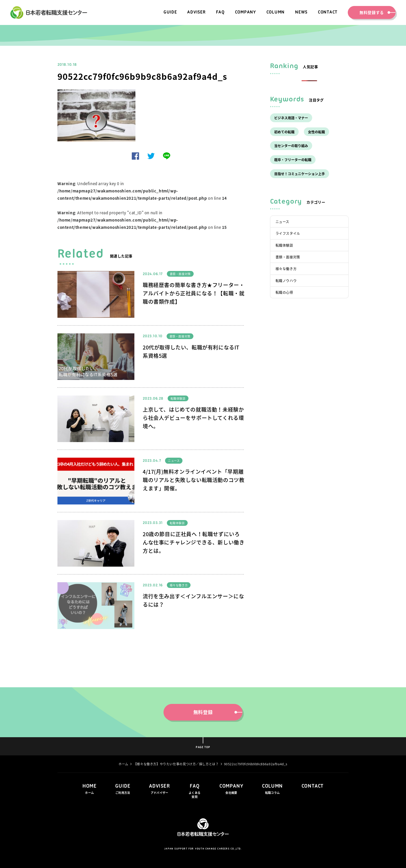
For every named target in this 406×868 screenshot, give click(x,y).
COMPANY (231, 789)
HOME (89, 789)
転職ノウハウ (286, 280)
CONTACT (313, 786)
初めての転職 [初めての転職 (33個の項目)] (284, 132)
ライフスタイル (288, 233)
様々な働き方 (179, 585)
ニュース (174, 461)
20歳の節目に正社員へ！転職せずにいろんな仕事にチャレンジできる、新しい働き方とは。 (194, 542)
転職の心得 (284, 292)
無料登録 (215, 712)
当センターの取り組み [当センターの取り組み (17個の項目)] (291, 145)
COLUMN (272, 789)
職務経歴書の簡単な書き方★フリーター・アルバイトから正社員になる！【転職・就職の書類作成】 (194, 293)
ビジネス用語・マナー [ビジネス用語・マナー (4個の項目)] (291, 118)
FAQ (195, 792)
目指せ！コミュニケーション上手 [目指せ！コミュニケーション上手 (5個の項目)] (300, 174)
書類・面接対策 (180, 274)
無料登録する (375, 12)
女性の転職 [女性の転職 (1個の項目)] (316, 132)
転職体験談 (178, 399)
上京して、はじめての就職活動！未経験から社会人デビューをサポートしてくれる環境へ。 (193, 418)
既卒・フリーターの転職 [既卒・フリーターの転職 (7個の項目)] (293, 160)
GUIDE (123, 789)
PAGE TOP (203, 747)
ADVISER (159, 789)
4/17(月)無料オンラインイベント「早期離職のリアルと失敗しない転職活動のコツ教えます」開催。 (194, 480)
